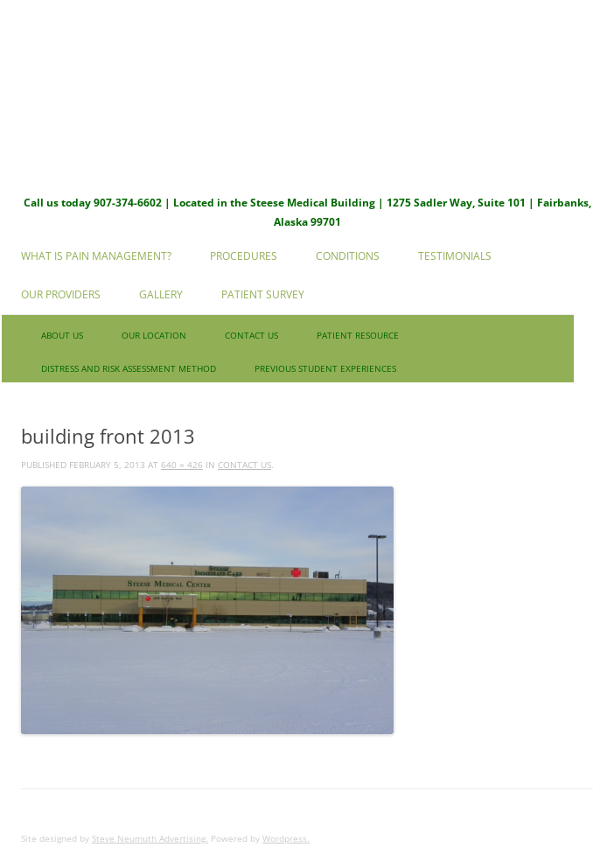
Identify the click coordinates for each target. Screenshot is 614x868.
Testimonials (455, 256)
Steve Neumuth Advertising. (150, 838)
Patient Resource (358, 335)
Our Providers (61, 294)
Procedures (244, 256)
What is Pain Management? (96, 256)
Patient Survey (263, 294)
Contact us (251, 335)
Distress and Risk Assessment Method (129, 368)
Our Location (154, 335)
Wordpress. (286, 838)
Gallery (161, 294)
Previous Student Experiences (325, 368)
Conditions (348, 256)
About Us (62, 335)
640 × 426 (182, 465)
